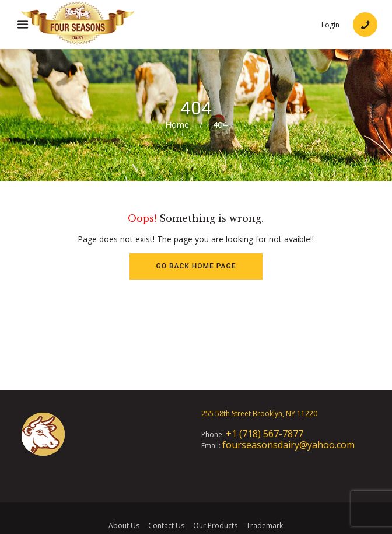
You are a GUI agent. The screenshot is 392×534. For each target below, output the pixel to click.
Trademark (265, 526)
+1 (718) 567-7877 (265, 434)
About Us (124, 526)
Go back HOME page (196, 266)
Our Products (215, 526)
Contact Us (166, 526)
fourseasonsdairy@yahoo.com (288, 445)
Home (177, 125)
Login (330, 25)
